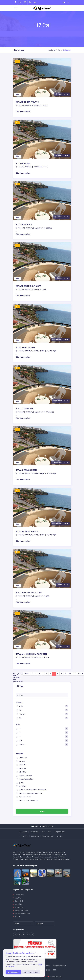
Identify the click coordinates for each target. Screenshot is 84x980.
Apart (21, 706)
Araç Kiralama (60, 832)
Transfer (25, 836)
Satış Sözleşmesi (59, 966)
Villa (20, 718)
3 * (20, 728)
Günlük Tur (35, 836)
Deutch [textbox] (17, 924)
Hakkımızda (34, 832)
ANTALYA (29, 228)
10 (65, 674)
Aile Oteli (17, 898)
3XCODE (46, 977)
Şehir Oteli (18, 904)
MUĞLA (29, 106)
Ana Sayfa (51, 50)
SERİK (37, 290)
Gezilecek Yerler (48, 836)
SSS (55, 970)
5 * (20, 737)
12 (74, 674)
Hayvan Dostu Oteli (21, 910)
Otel (59, 50)
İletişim (60, 836)
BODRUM (37, 106)
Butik (20, 741)
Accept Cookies (13, 972)
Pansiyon (22, 714)
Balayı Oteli (18, 901)
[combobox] (23, 924)
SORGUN (49, 228)
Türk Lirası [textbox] (40, 924)
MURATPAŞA (40, 351)
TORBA (45, 106)
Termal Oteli (18, 895)
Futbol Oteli (18, 907)
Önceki (27, 674)
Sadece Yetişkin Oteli (22, 914)
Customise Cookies (31, 972)
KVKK (48, 970)
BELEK (44, 290)
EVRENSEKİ (50, 412)
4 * (20, 732)
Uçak (50, 832)
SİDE (47, 596)
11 (70, 674)
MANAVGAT (39, 228)
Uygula (42, 811)
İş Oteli (17, 917)
